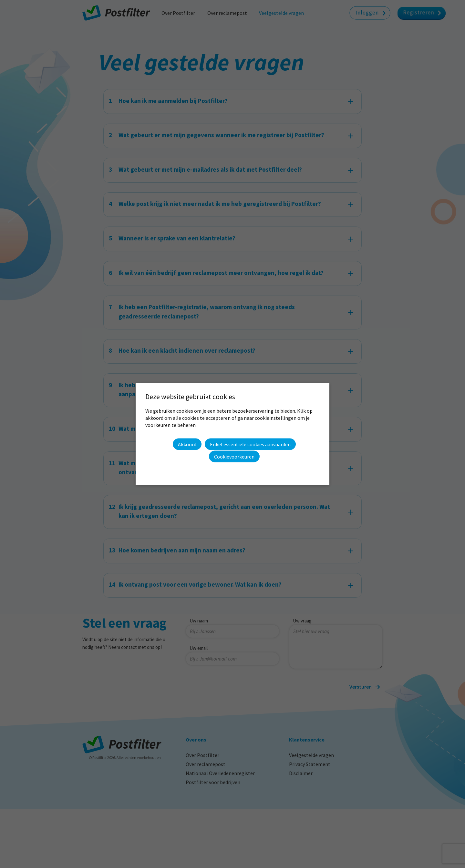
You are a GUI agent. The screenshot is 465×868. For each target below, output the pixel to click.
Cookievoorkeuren (234, 457)
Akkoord (187, 444)
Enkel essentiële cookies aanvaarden (250, 444)
